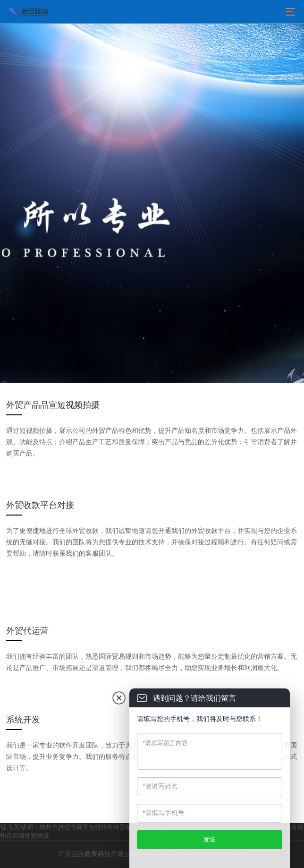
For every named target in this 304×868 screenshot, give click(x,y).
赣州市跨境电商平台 (67, 827)
